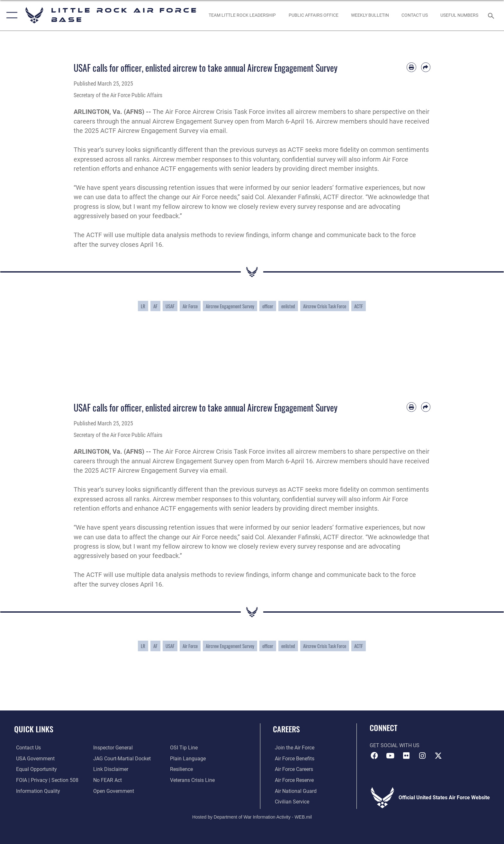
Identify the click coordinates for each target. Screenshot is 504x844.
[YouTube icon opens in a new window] (390, 756)
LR (143, 306)
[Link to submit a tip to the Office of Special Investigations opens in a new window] (184, 748)
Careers (286, 729)
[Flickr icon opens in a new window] (406, 756)
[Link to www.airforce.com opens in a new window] (293, 748)
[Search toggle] (492, 15)
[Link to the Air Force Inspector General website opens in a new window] (112, 748)
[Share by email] (426, 67)
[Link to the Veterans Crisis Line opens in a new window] (193, 780)
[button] (10, 15)
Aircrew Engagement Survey (230, 306)
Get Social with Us (395, 745)
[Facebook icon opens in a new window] (374, 756)
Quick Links (34, 729)
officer (268, 306)
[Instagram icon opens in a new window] (422, 756)
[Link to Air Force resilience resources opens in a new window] (182, 769)
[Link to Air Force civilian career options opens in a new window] (290, 801)
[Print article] (411, 67)
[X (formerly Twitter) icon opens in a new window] (438, 756)
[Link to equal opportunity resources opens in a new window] (35, 769)
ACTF (359, 306)
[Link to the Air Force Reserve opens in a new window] (292, 780)
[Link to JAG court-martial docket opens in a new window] (121, 759)
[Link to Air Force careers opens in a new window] (292, 769)
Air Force (190, 306)
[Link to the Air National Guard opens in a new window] (294, 791)
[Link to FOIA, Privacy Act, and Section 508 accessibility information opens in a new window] (45, 780)
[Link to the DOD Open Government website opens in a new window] (113, 791)
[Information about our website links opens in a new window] (110, 769)
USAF (170, 306)
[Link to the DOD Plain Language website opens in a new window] (189, 759)
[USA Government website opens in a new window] (33, 759)
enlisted (288, 306)
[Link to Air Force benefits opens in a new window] (293, 759)
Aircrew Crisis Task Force (325, 306)
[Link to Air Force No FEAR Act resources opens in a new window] (107, 780)
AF (155, 306)
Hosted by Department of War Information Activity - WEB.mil (252, 817)
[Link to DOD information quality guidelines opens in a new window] (36, 791)
